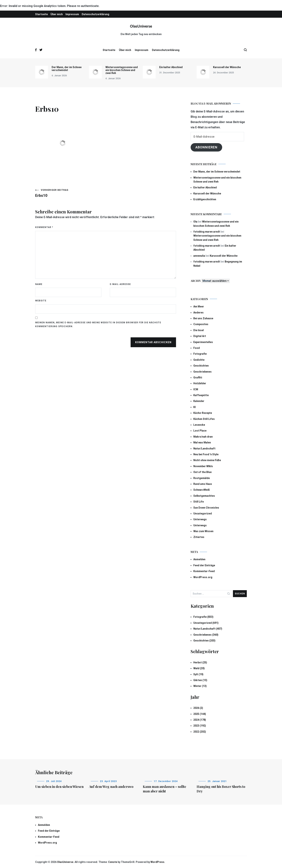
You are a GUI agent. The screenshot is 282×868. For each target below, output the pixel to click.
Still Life (199, 502)
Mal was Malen (202, 442)
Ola (195, 222)
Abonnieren (206, 147)
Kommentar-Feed (204, 571)
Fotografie (200, 354)
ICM (196, 389)
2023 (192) (200, 726)
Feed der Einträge (204, 565)
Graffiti (198, 378)
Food (197, 348)
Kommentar (44, 227)
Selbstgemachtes (204, 496)
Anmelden (199, 559)
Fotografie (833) (203, 617)
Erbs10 (70, 193)
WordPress (157, 862)
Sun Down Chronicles (206, 508)
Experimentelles (203, 342)
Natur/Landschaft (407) (208, 629)
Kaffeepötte (201, 395)
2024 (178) (200, 720)
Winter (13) (200, 686)
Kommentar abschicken (153, 342)
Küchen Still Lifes (204, 419)
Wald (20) (199, 668)
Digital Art (200, 336)
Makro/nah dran (203, 437)
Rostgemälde (202, 478)
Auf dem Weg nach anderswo (111, 787)
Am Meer (199, 306)
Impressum (72, 14)
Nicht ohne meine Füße (207, 460)
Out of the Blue (202, 472)
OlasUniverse (141, 26)
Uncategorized (203, 513)
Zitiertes (199, 537)
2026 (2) (198, 708)
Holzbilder (200, 383)
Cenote (113, 862)
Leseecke (199, 425)
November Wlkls (203, 466)
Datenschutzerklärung (95, 14)
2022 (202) (200, 732)
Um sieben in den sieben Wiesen (59, 787)
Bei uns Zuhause (203, 318)
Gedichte (199, 360)
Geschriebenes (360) (206, 635)
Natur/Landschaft (204, 449)
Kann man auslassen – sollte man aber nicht (165, 789)
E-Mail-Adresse (120, 284)
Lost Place (200, 431)
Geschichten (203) (204, 641)
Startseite (41, 14)
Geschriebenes (202, 372)
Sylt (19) (198, 674)
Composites (201, 324)
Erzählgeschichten (205, 199)
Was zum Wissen (203, 531)
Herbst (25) (200, 662)
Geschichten (201, 366)
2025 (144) (200, 714)
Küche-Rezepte (203, 413)
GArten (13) (200, 680)
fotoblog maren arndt (207, 232)
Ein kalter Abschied (171, 67)
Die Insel (199, 330)
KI (195, 407)
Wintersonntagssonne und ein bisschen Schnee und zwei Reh (122, 70)
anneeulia (199, 256)
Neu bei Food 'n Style (206, 454)
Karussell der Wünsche (227, 67)
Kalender (199, 401)
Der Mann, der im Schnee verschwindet (67, 69)
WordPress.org (203, 577)
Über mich (57, 14)
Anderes (198, 313)
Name (39, 284)
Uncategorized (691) (206, 623)
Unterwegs (200, 519)
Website (41, 301)
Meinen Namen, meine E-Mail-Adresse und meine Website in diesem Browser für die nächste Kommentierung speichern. (98, 325)
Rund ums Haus (203, 484)
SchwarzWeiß (202, 490)
